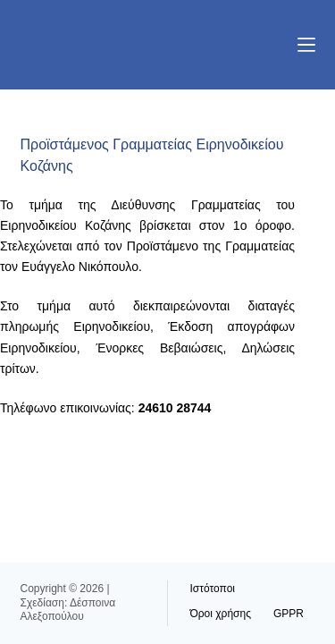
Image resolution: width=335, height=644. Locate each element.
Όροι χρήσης (221, 614)
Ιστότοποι (213, 589)
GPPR (289, 614)
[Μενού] (306, 45)
